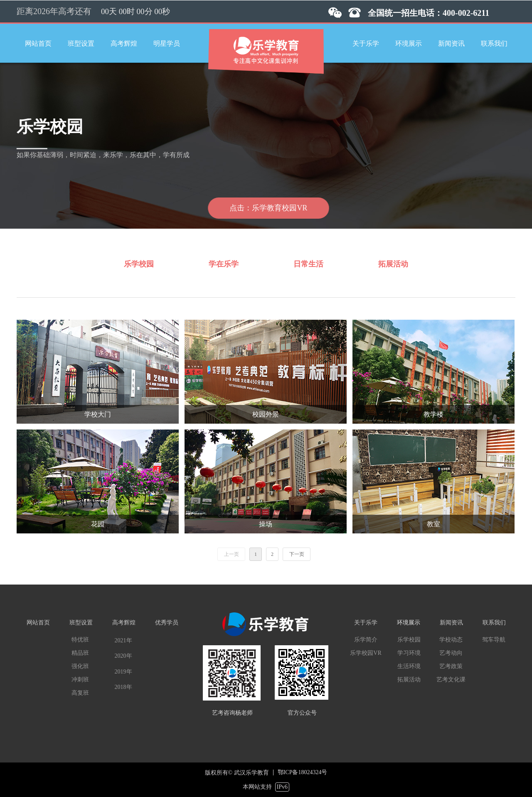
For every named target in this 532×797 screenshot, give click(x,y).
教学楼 (433, 414)
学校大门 (98, 414)
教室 (433, 524)
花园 (98, 524)
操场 (266, 524)
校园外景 (266, 414)
